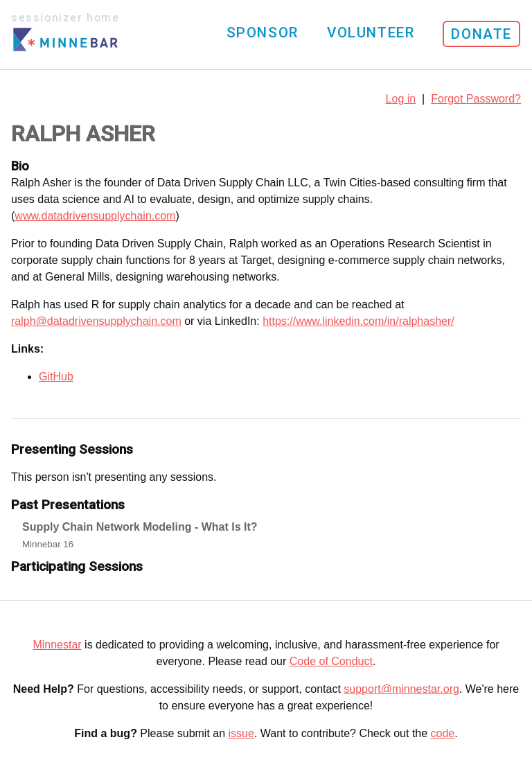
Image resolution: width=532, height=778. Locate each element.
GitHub (56, 377)
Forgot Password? (476, 99)
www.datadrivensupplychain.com (95, 216)
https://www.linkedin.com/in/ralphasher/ (358, 321)
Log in (401, 99)
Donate (481, 34)
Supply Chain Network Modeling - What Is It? (140, 527)
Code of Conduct (331, 661)
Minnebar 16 (48, 544)
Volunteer (371, 33)
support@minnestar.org (401, 689)
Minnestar (57, 645)
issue (241, 733)
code (443, 733)
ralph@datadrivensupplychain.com (96, 321)
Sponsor (263, 33)
